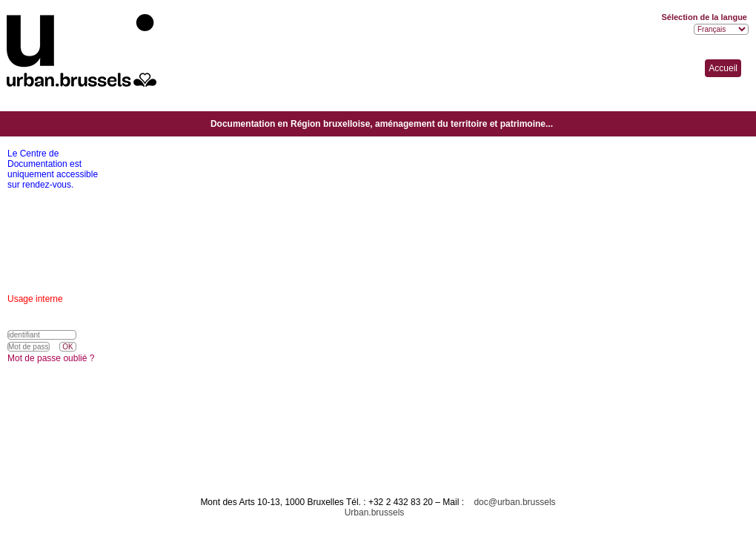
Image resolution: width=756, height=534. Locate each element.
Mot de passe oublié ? (51, 358)
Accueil (723, 68)
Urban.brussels (375, 512)
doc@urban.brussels (514, 502)
